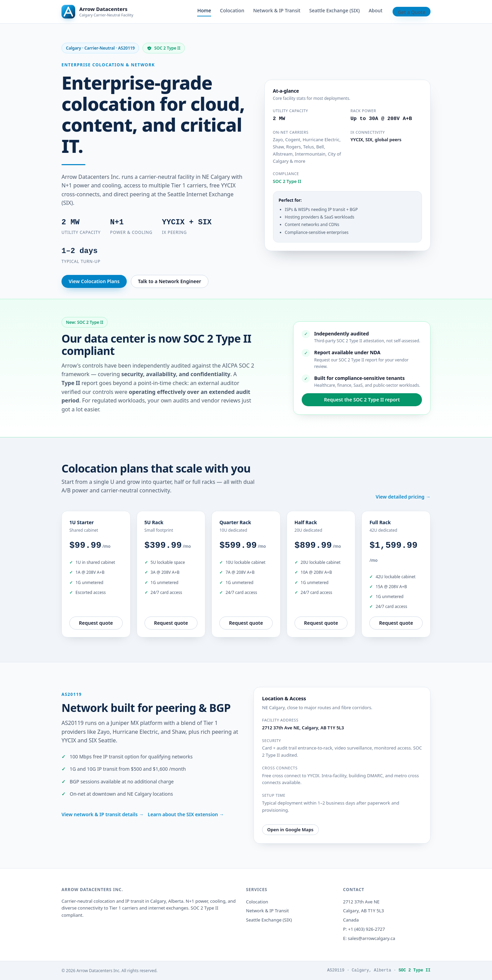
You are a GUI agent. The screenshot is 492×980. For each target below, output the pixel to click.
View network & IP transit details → (103, 814)
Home (204, 10)
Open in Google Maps (290, 830)
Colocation (232, 10)
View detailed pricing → (403, 497)
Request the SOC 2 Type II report (362, 400)
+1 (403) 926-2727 (367, 929)
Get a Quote (412, 12)
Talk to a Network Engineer (170, 281)
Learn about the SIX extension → (186, 814)
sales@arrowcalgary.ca (371, 938)
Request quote (96, 623)
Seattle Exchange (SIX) (334, 10)
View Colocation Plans (94, 281)
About (376, 10)
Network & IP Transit (277, 10)
